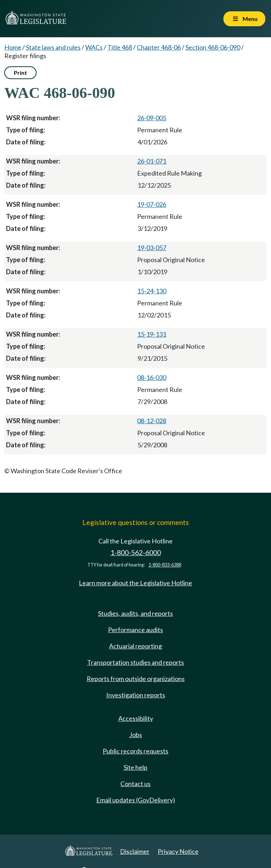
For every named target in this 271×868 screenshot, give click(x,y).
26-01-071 (152, 161)
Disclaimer (135, 851)
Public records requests (135, 751)
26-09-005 (152, 118)
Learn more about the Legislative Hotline (135, 583)
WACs (94, 47)
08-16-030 (152, 377)
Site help (135, 767)
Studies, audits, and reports (135, 613)
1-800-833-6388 (165, 565)
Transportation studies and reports (135, 662)
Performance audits (135, 630)
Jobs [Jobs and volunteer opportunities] (136, 735)
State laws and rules (53, 47)
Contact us (135, 784)
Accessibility (136, 718)
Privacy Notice (178, 851)
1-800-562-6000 (136, 552)
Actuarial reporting (135, 646)
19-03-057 (152, 248)
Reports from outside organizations (136, 679)
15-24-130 (152, 291)
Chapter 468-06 (159, 47)
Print (20, 73)
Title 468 (120, 47)
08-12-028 (152, 421)
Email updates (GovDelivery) (136, 800)
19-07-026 (152, 204)
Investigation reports (136, 695)
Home (13, 47)
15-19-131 (152, 334)
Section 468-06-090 (213, 47)
